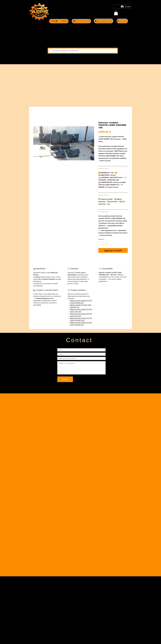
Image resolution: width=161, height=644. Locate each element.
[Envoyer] (65, 379)
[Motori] (59, 21)
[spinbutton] (103, 243)
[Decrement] (100, 243)
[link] (116, 13)
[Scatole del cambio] (81, 21)
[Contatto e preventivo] (104, 21)
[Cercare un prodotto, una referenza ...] (83, 51)
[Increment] (107, 243)
